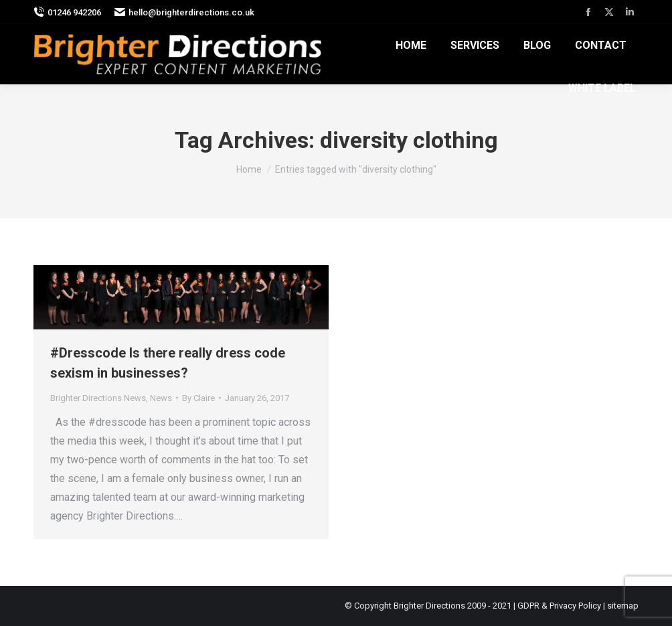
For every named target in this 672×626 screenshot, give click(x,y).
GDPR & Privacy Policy (559, 606)
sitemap (623, 606)
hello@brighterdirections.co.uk (184, 12)
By (198, 398)
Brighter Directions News (98, 398)
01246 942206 (67, 12)
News (161, 398)
